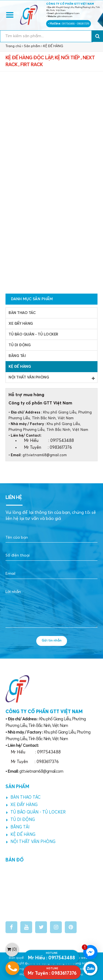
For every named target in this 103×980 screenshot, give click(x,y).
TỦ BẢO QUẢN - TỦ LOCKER (33, 334)
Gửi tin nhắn (52, 641)
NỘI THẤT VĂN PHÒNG (51, 378)
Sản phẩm (32, 46)
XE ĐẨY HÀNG (21, 324)
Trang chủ (13, 46)
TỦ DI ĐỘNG (20, 345)
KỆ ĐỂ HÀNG (53, 46)
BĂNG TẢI (17, 356)
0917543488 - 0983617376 (76, 24)
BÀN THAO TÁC (22, 313)
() (12, 949)
